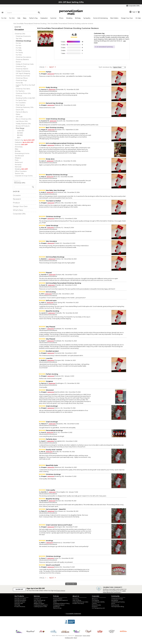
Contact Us (37, 599)
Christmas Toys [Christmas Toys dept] (21, 66)
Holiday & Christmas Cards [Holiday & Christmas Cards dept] (25, 64)
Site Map (17, 605)
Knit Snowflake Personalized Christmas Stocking (59, 28)
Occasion (19, 30)
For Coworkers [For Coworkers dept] (21, 103)
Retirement (19, 162)
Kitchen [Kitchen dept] (18, 62)
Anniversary (19, 147)
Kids (19, 18)
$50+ (19, 138)
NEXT (53, 67)
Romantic (18, 165)
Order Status (38, 602)
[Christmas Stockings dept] (23, 41)
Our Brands (95, 600)
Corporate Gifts (19, 214)
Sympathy (87, 18)
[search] (25, 187)
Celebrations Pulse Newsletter (117, 600)
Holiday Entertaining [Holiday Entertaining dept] (23, 71)
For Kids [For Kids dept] (18, 48)
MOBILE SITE (69, 638)
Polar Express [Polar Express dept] (20, 105)
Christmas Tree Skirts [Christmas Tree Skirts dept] (23, 89)
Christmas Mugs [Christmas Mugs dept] (21, 80)
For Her (4, 18)
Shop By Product (20, 602)
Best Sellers (114, 18)
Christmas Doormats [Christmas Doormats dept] (23, 76)
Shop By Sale (19, 603)
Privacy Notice (61, 591)
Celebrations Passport (41, 605)
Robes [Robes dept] (18, 114)
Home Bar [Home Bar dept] (19, 83)
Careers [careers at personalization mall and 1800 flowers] (94, 603)
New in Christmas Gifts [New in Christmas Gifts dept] (23, 119)
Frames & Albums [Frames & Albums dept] (22, 112)
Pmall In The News (78, 603)
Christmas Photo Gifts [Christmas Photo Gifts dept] (23, 93)
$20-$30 (20, 133)
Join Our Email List (39, 600)
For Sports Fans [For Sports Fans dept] (21, 100)
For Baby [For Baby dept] (19, 50)
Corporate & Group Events (24, 176)
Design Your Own (127, 18)
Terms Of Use (57, 608)
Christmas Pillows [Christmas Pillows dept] (22, 78)
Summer (53, 18)
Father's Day (33, 18)
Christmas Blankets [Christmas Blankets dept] (22, 59)
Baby (25, 18)
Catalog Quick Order (40, 607)
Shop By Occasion (20, 599)
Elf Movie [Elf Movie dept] (19, 96)
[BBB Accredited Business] (70, 623)
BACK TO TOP (71, 584)
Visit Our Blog (77, 600)
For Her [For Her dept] (18, 43)
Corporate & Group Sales (80, 602)
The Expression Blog (118, 607)
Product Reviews (20, 607)
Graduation (44, 18)
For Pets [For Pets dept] (19, 55)
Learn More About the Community (114, 591)
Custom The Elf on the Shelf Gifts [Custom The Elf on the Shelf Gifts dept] (25, 86)
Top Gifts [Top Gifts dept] (19, 39)
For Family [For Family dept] (19, 53)
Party (17, 160)
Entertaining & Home (22, 153)
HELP (75, 638)
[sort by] (119, 67)
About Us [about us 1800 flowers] (95, 599)
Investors (95, 607)
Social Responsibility (98, 602)
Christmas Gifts (20, 34)
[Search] (23, 13)
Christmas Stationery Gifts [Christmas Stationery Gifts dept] (25, 107)
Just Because (19, 156)
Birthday (78, 18)
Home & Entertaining (100, 18)
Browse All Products (23, 126)
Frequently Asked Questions (59, 606)
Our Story (76, 599)
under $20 (21, 131)
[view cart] (139, 12)
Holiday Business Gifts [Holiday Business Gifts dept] (23, 124)
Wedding (69, 18)
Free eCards (115, 605)
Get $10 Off (19, 589)
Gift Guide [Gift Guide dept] (19, 117)
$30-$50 (20, 135)
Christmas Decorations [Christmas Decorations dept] (23, 57)
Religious (18, 158)
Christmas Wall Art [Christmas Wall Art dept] (22, 69)
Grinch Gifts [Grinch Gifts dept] (20, 110)
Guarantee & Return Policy (61, 603)
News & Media (96, 605)
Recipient (17, 199)
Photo (61, 18)
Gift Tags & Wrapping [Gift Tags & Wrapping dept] (23, 73)
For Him (12, 18)
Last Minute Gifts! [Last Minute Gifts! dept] (22, 121)
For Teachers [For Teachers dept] (20, 91)
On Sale (138, 18)
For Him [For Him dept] (19, 46)
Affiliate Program (39, 603)
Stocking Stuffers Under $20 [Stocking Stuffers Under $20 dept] (25, 98)
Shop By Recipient (20, 600)
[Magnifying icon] (39, 13)
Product (16, 203)
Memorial (18, 167)
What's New (18, 210)
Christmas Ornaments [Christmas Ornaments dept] (23, 36)
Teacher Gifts (19, 174)
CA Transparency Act (98, 608)
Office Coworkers (21, 171)
